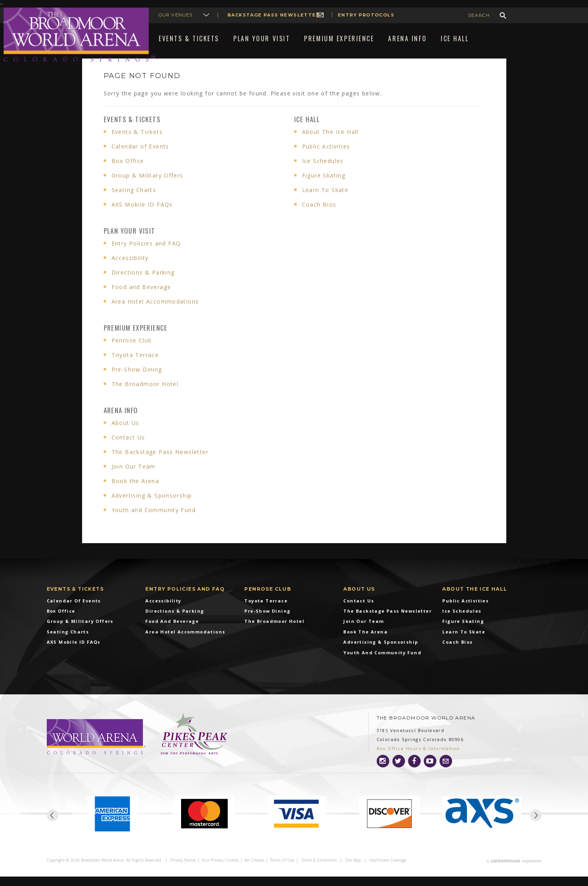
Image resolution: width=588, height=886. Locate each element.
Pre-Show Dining (137, 381)
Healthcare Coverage (388, 871)
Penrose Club (132, 352)
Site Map (353, 871)
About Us (125, 434)
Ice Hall (307, 131)
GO (503, 16)
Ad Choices (254, 871)
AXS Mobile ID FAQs (142, 216)
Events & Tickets (132, 131)
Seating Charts (134, 201)
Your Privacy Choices (220, 871)
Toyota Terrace (135, 366)
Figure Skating (324, 187)
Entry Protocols (366, 15)
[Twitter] (399, 773)
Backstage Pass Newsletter (274, 15)
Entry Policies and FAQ (146, 255)
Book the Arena (136, 492)
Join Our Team (134, 478)
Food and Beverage (141, 298)
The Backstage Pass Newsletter (160, 463)
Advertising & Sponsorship (152, 507)
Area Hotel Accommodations (155, 313)
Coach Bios (319, 216)
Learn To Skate (325, 201)
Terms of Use (282, 871)
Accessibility (130, 269)
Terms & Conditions (319, 871)
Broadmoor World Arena (79, 35)
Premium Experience (136, 339)
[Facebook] (414, 773)
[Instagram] (383, 773)
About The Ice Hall (330, 143)
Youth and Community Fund (154, 521)
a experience (514, 871)
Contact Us (128, 449)
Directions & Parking (143, 284)
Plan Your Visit (130, 242)
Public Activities (326, 158)
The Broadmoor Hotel (145, 395)
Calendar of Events (140, 158)
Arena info (121, 422)
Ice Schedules (323, 172)
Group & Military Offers (147, 187)
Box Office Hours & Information (418, 760)
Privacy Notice (183, 871)
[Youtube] (430, 773)
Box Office (128, 172)
